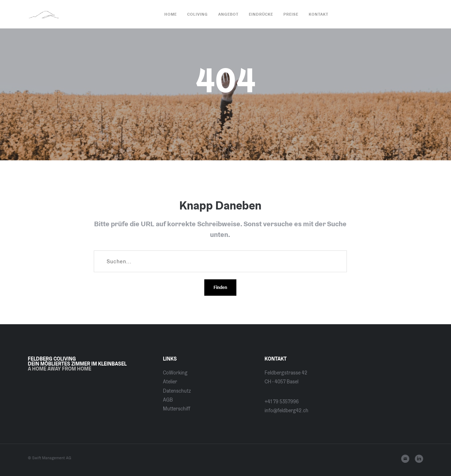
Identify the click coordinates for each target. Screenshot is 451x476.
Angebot (228, 14)
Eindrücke (261, 14)
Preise (291, 14)
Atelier (170, 382)
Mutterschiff (176, 409)
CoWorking (175, 373)
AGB (168, 400)
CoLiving (198, 14)
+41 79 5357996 (282, 402)
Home (171, 14)
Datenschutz (177, 391)
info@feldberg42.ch (286, 410)
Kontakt (319, 14)
